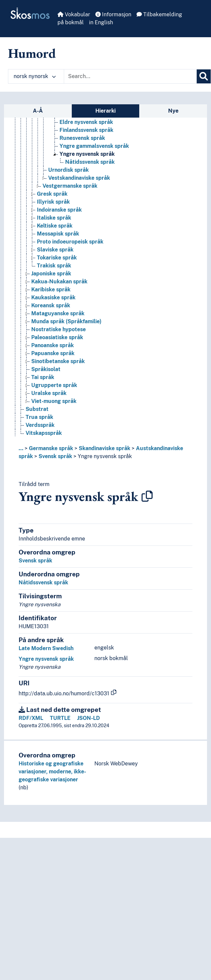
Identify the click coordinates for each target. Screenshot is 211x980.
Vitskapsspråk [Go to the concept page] (44, 433)
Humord (32, 53)
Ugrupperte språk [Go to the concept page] (54, 385)
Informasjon (113, 14)
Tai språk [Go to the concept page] (43, 377)
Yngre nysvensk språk (105, 456)
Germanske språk (51, 448)
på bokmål (71, 22)
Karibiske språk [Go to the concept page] (51, 290)
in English (101, 22)
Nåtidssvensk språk (43, 583)
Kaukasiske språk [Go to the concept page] (53, 297)
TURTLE (60, 718)
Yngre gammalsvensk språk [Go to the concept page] (94, 146)
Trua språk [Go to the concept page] (39, 417)
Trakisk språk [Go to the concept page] (54, 266)
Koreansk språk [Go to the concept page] (51, 305)
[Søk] (204, 76)
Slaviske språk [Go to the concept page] (55, 250)
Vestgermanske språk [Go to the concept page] (70, 186)
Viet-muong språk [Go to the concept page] (54, 401)
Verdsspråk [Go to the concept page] (40, 425)
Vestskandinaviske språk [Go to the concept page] (79, 178)
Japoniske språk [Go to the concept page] (51, 274)
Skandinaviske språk (105, 448)
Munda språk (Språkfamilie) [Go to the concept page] (66, 321)
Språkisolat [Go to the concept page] (46, 369)
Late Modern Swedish (46, 648)
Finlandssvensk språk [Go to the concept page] (86, 130)
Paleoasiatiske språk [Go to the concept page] (57, 337)
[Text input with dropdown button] (130, 76)
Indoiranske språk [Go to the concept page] (59, 210)
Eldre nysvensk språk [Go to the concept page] (86, 122)
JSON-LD (89, 718)
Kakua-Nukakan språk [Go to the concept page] (59, 282)
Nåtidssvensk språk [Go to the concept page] (90, 162)
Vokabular (74, 14)
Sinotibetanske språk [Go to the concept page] (58, 361)
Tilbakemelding (159, 14)
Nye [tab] (173, 111)
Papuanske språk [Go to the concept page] (53, 353)
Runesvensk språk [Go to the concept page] (82, 138)
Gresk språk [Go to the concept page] (52, 194)
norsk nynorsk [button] (35, 76)
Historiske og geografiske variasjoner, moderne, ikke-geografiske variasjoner (52, 772)
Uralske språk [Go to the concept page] (49, 393)
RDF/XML (31, 718)
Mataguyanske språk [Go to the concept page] (58, 313)
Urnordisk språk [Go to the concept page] (68, 170)
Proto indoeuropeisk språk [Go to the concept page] (70, 242)
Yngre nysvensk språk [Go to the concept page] (87, 154)
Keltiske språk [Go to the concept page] (55, 226)
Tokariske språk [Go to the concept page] (57, 258)
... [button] (21, 448)
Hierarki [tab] (105, 111)
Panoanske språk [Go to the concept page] (53, 345)
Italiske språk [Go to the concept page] (54, 218)
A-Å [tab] (38, 111)
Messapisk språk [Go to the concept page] (58, 234)
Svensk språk (55, 456)
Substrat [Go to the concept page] (37, 409)
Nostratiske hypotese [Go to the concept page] (58, 329)
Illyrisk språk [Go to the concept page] (53, 202)
